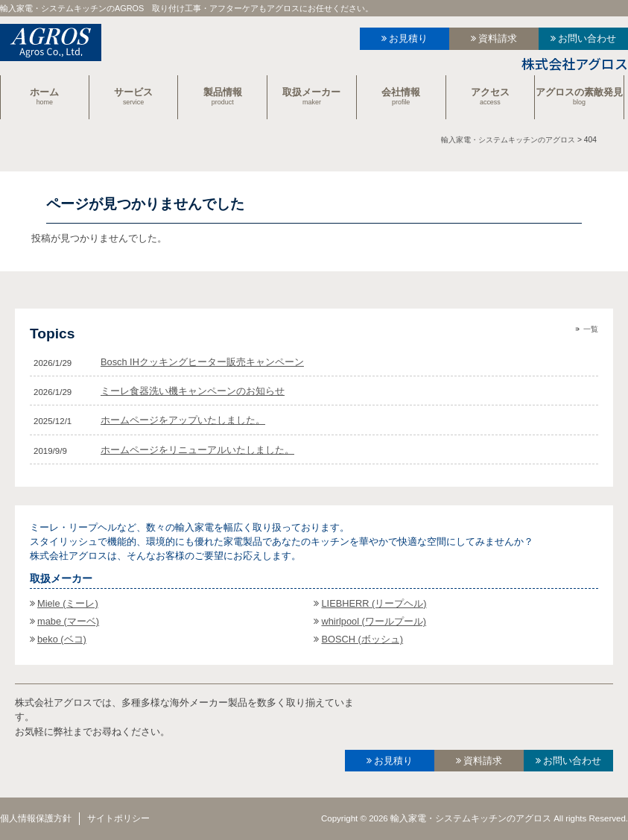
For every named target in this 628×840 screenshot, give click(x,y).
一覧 (591, 329)
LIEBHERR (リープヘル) (374, 603)
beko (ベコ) (62, 639)
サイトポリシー (118, 818)
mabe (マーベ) (68, 621)
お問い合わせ (587, 38)
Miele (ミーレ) (68, 603)
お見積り (408, 38)
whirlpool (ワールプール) (374, 621)
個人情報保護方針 (36, 818)
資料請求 (498, 38)
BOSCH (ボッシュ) (362, 639)
